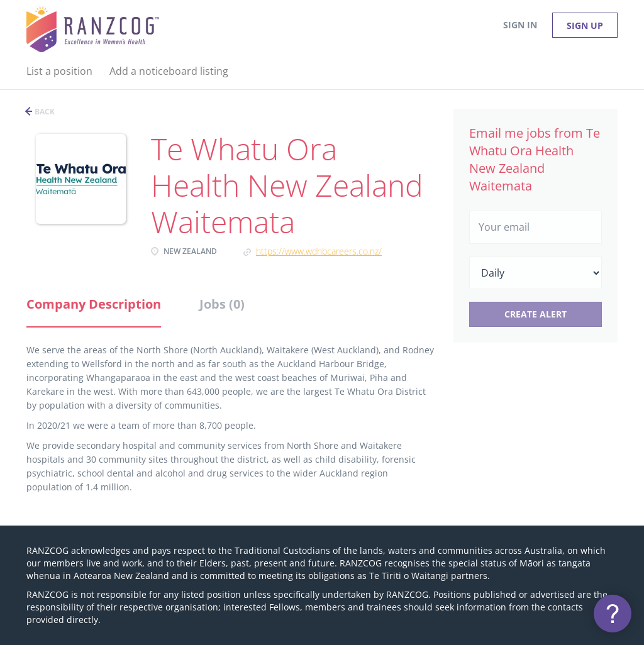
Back (44, 112)
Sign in (520, 25)
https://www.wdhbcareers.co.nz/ (319, 251)
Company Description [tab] (94, 304)
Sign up (585, 25)
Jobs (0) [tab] (222, 304)
